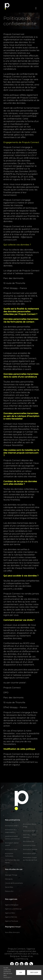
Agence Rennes (11, 917)
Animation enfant (12, 826)
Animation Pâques (30, 831)
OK (21, 972)
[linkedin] (22, 964)
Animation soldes (30, 853)
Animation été (29, 841)
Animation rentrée (30, 849)
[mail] (26, 964)
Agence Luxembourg (13, 909)
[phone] (31, 964)
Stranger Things (11, 875)
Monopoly (9, 879)
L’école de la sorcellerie (14, 883)
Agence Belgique (12, 905)
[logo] (7, 4)
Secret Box (9, 887)
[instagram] (12, 964)
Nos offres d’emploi (12, 932)
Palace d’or (9, 891)
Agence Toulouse (12, 921)
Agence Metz (10, 913)
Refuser (34, 972)
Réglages (8, 977)
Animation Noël (11, 849)
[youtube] (17, 964)
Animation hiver (29, 845)
